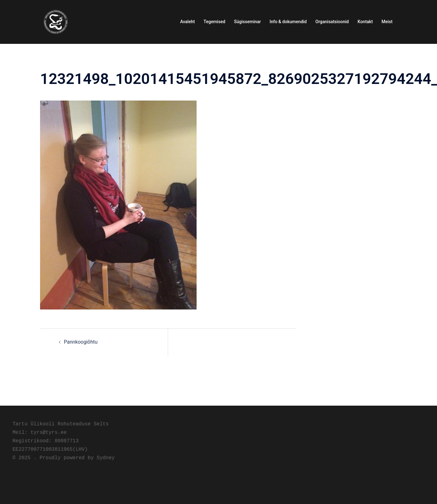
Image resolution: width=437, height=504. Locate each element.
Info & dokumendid (288, 22)
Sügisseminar (248, 22)
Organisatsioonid (332, 22)
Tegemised (214, 22)
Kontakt (365, 22)
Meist (387, 22)
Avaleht (188, 22)
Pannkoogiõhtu (81, 342)
